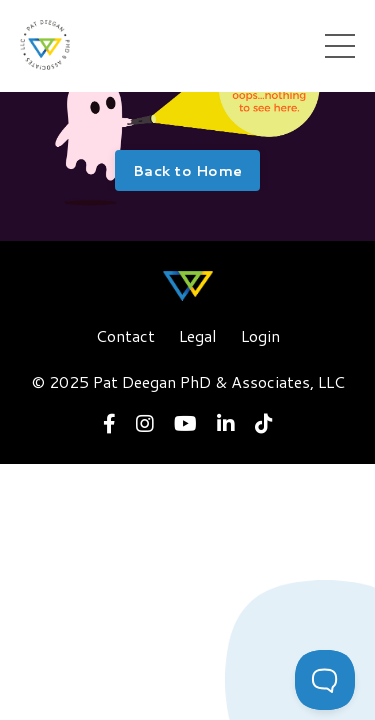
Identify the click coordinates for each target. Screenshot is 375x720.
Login (260, 335)
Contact (125, 335)
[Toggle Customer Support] (325, 680)
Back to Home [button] (187, 170)
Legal (198, 335)
